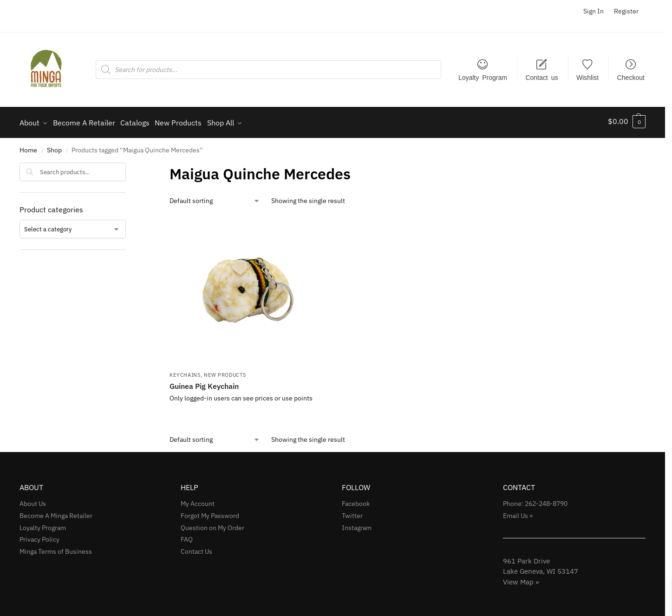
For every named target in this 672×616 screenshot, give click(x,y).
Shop (54, 147)
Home (28, 147)
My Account (198, 500)
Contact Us (196, 549)
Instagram (357, 524)
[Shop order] (215, 198)
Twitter (352, 512)
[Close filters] (129, 165)
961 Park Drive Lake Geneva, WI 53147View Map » (541, 568)
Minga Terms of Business (56, 549)
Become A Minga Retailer (56, 512)
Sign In (594, 11)
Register (626, 11)
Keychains (185, 372)
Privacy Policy (39, 537)
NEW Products (225, 372)
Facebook (356, 500)
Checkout (631, 77)
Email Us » (518, 512)
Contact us (542, 77)
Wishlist (587, 77)
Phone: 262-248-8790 (535, 500)
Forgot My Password (210, 512)
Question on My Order (212, 524)
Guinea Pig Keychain (204, 383)
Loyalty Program (483, 77)
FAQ (187, 537)
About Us (33, 500)
